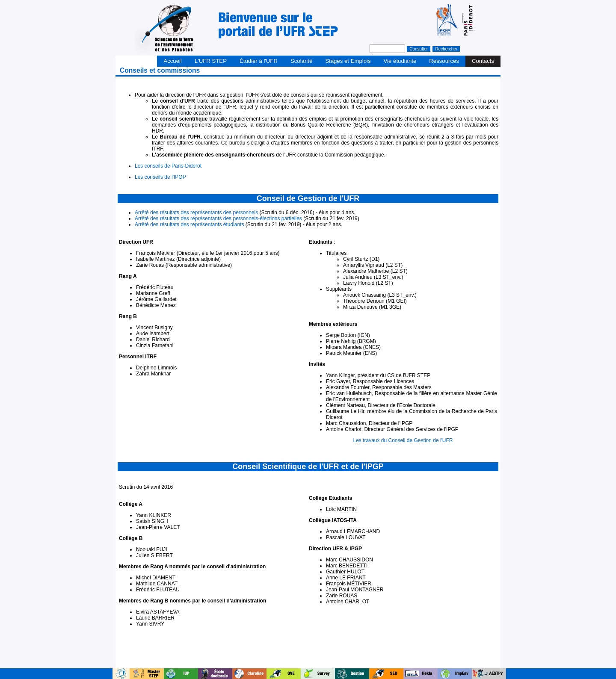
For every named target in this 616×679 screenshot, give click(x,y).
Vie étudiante (400, 61)
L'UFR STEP (211, 61)
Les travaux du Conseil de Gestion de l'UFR (403, 440)
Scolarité (301, 61)
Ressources (444, 61)
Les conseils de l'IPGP (160, 177)
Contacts (483, 61)
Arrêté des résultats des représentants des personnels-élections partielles (218, 218)
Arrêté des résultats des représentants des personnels (196, 213)
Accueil (173, 61)
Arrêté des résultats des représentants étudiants (189, 224)
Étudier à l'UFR (259, 61)
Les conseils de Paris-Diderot (168, 166)
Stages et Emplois (348, 61)
